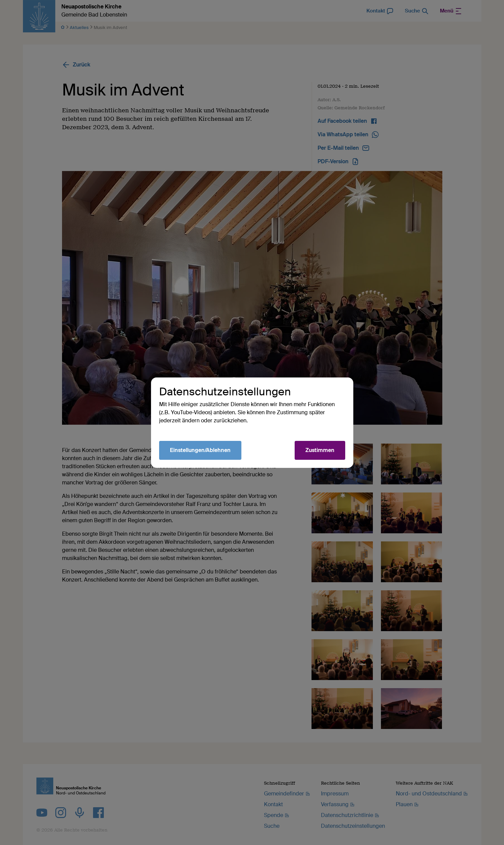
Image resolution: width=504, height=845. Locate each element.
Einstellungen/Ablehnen (200, 450)
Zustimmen (320, 450)
